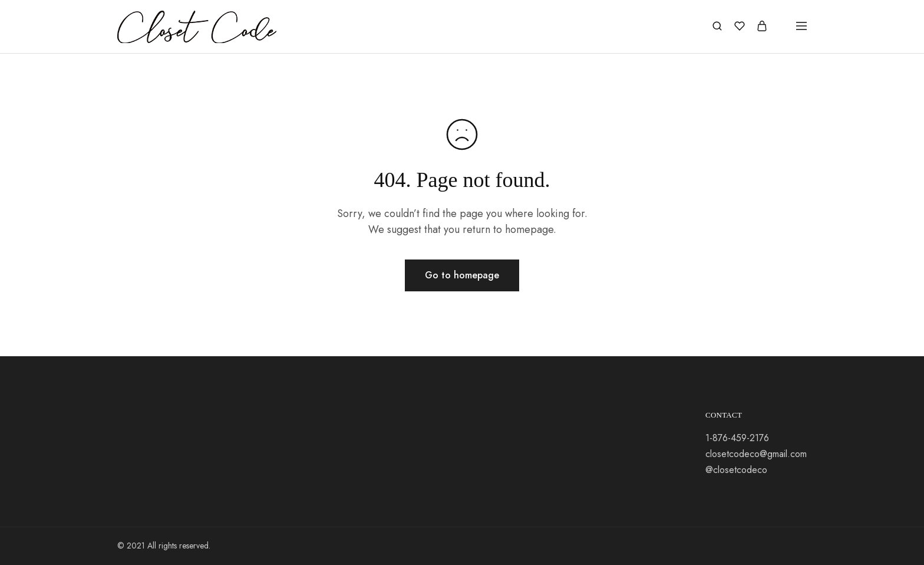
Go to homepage (462, 275)
